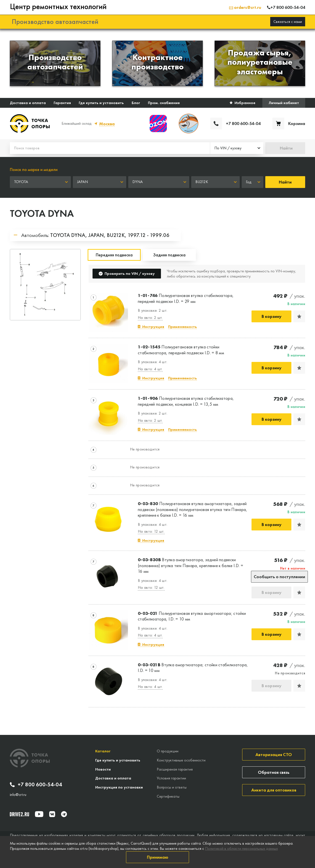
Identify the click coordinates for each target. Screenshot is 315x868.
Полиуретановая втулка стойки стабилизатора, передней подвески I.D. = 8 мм (181, 350)
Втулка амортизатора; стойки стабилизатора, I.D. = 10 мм (193, 667)
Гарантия (62, 103)
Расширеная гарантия (175, 769)
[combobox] (237, 148)
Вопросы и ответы (172, 787)
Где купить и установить (101, 103)
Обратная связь (274, 772)
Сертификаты (168, 796)
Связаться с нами (288, 22)
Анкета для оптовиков (274, 790)
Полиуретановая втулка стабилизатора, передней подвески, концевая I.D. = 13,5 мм (186, 401)
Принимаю (158, 857)
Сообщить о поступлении (279, 577)
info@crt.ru (18, 795)
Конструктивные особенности (181, 760)
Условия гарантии (171, 778)
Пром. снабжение (164, 103)
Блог (136, 103)
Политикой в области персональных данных (241, 848)
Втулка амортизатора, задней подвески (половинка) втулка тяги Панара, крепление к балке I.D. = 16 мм (190, 565)
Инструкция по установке (119, 787)
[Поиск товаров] (110, 148)
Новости (103, 769)
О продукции (168, 751)
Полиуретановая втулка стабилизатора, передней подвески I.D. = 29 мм (186, 298)
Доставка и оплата (28, 103)
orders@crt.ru (245, 7)
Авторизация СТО (274, 754)
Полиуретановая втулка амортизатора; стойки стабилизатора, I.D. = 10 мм (192, 616)
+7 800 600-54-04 (36, 785)
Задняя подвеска (169, 255)
